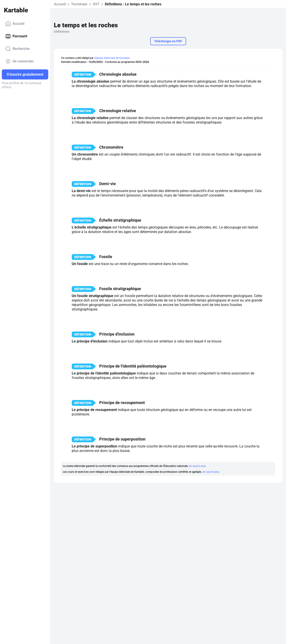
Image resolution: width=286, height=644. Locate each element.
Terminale (79, 4)
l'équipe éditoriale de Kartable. (112, 58)
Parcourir (16, 36)
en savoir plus (197, 466)
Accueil (15, 24)
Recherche (18, 49)
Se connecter (20, 61)
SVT (96, 4)
